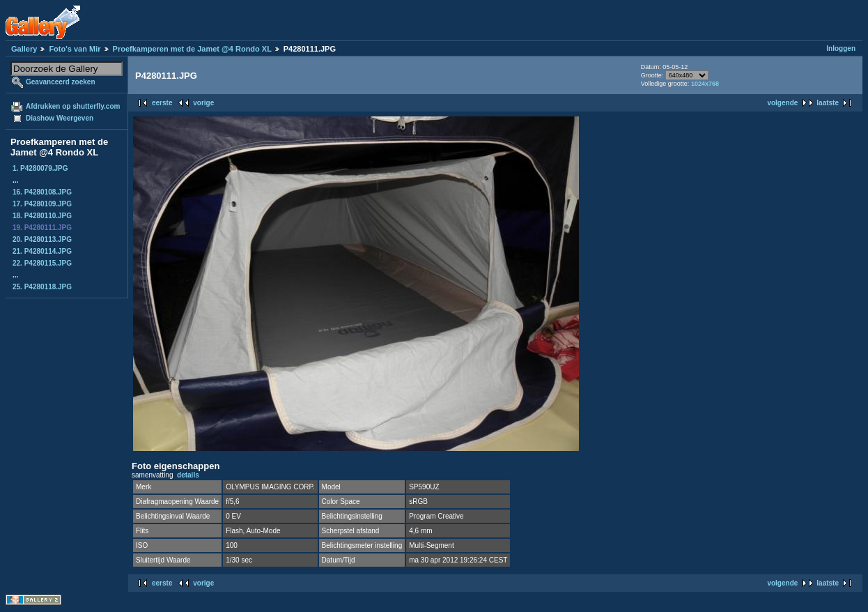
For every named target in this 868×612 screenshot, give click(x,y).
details (188, 475)
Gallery (24, 49)
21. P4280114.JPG (42, 251)
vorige (203, 103)
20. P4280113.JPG (42, 239)
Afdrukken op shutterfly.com (73, 106)
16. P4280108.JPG (42, 192)
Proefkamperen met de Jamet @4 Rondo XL (192, 49)
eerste (162, 103)
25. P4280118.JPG (42, 287)
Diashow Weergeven (60, 118)
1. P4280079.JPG (40, 168)
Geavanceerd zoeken (61, 82)
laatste (828, 103)
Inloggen (841, 48)
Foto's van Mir (75, 49)
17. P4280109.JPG (42, 204)
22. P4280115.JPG (42, 263)
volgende (782, 103)
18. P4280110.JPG (42, 216)
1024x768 (705, 84)
